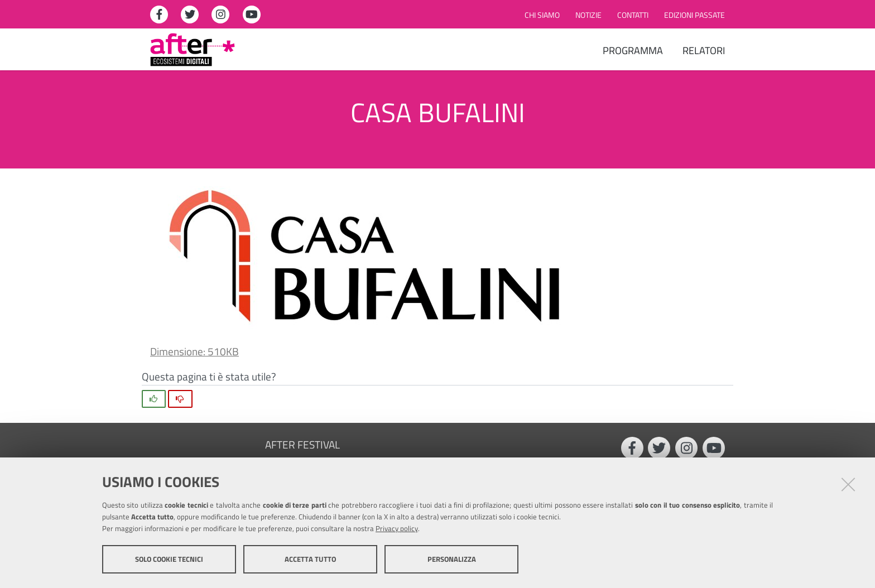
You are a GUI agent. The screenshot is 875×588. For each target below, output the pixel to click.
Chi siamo (542, 15)
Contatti (633, 15)
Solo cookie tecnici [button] (169, 559)
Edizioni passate (694, 15)
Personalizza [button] (452, 559)
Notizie (588, 15)
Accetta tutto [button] (310, 559)
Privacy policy (397, 528)
